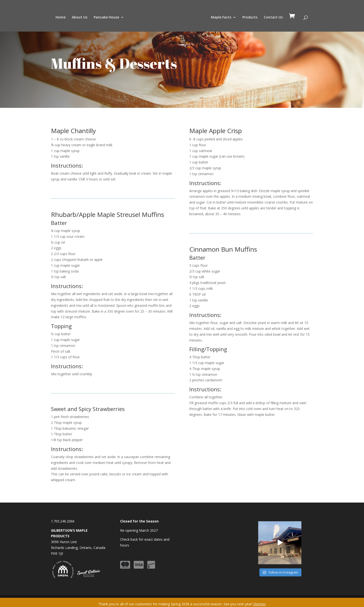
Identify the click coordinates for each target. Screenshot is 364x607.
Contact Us (273, 17)
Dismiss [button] (260, 604)
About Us (80, 17)
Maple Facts (221, 17)
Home (61, 17)
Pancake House (106, 17)
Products (250, 17)
